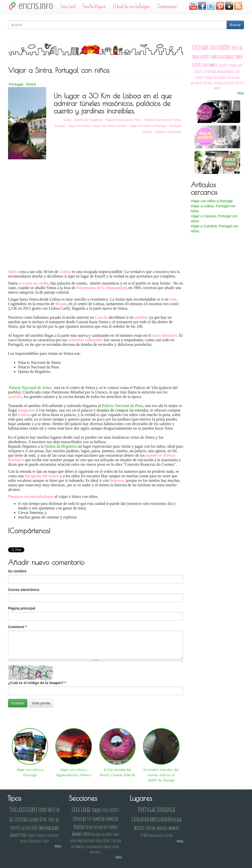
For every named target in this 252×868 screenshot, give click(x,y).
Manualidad (49, 828)
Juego (46, 841)
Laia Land (68, 6)
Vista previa (41, 703)
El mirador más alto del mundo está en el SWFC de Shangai (161, 775)
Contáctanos (167, 6)
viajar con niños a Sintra (110, 126)
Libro (43, 810)
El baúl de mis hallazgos (131, 6)
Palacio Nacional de (30, 388)
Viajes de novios (97, 827)
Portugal (16, 84)
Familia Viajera (94, 6)
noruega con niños (224, 83)
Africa (169, 836)
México (139, 828)
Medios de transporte (48, 836)
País (24, 835)
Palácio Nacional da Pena (123, 120)
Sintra (31, 84)
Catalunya (140, 819)
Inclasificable (23, 809)
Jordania (166, 809)
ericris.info (36, 6)
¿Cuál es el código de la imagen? (37, 683)
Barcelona (159, 819)
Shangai (162, 828)
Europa (60, 126)
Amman (174, 828)
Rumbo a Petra (82, 834)
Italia (145, 835)
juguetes (223, 65)
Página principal (22, 608)
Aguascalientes (157, 836)
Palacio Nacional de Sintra (163, 120)
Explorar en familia (168, 132)
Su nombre (17, 571)
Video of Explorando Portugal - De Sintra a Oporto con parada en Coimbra (96, 212)
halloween (210, 65)
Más (241, 93)
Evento (32, 835)
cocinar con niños (211, 47)
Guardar (18, 703)
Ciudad (147, 132)
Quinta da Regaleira (88, 120)
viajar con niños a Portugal (148, 126)
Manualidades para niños (94, 841)
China (150, 828)
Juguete (15, 835)
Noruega (175, 819)
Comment (17, 627)
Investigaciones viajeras (98, 847)
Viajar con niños (79, 126)
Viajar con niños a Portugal (212, 201)
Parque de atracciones (31, 841)
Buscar (235, 25)
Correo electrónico (24, 590)
